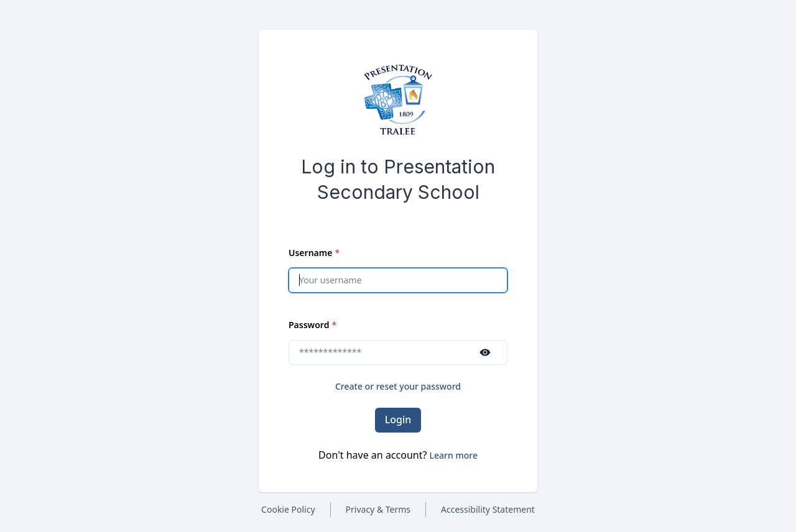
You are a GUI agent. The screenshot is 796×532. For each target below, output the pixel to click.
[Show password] (485, 352)
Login (398, 420)
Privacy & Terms (378, 509)
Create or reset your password (398, 386)
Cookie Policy (288, 509)
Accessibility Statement (488, 509)
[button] (454, 455)
